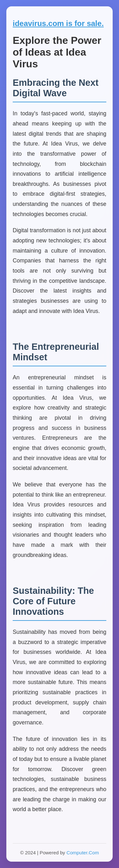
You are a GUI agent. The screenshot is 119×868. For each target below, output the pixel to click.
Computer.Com (83, 853)
